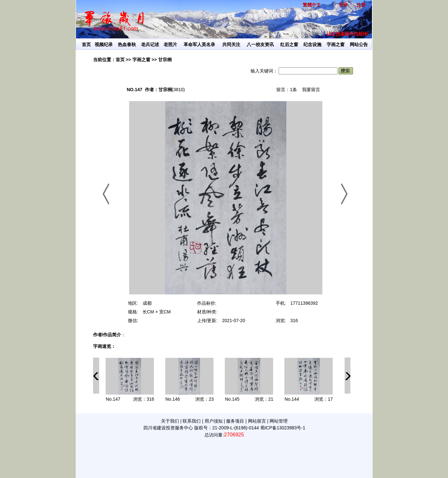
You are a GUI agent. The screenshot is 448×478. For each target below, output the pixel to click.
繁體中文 (312, 5)
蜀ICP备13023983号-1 (283, 428)
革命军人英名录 (199, 44)
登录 (343, 5)
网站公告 (359, 44)
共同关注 (231, 44)
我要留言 (311, 90)
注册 (361, 5)
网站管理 (279, 421)
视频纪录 (104, 44)
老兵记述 (150, 44)
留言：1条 (287, 90)
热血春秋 (127, 44)
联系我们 (192, 421)
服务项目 (235, 421)
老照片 (170, 44)
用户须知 (214, 421)
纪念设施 (312, 44)
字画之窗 (336, 44)
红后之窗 (289, 44)
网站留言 (257, 421)
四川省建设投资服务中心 (168, 428)
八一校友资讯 (260, 44)
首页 (86, 44)
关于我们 (170, 421)
